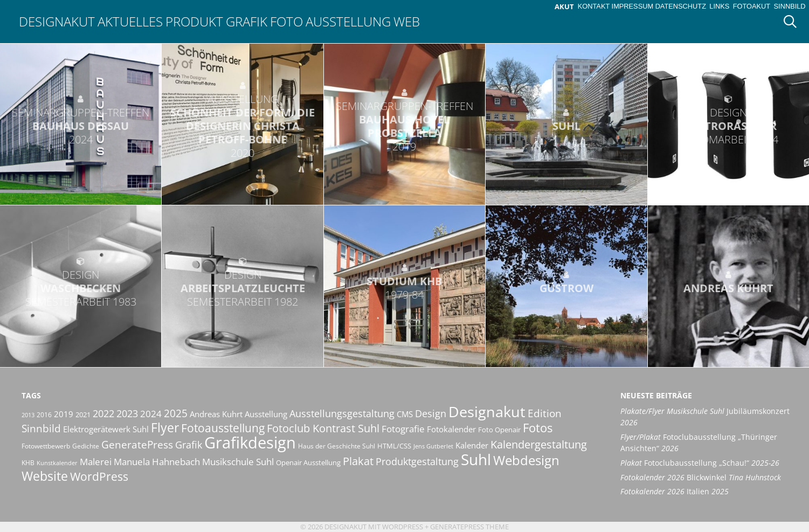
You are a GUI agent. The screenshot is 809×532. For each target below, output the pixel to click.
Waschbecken (81, 288)
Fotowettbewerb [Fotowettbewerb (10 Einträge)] (46, 446)
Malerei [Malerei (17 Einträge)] (96, 462)
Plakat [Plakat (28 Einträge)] (358, 461)
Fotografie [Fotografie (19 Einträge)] (403, 429)
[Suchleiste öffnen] (794, 22)
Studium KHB (405, 288)
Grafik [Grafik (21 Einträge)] (189, 445)
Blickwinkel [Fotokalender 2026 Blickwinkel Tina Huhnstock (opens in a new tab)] (701, 477)
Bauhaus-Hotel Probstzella (405, 126)
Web (407, 21)
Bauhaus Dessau (81, 126)
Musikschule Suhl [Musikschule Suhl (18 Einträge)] (238, 462)
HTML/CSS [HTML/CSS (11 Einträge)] (394, 446)
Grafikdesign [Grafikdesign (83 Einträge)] (250, 443)
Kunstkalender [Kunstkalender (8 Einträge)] (57, 463)
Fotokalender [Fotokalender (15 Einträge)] (451, 429)
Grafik (247, 21)
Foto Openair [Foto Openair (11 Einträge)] (499, 430)
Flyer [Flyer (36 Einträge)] (165, 428)
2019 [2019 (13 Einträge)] (64, 414)
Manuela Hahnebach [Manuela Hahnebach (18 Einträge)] (157, 462)
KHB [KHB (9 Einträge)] (28, 463)
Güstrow (566, 288)
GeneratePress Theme (469, 527)
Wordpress (403, 527)
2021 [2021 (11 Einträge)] (83, 414)
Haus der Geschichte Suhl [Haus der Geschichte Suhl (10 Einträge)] (337, 446)
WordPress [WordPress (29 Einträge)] (99, 476)
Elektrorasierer (728, 126)
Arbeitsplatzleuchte (242, 288)
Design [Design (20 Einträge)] (431, 413)
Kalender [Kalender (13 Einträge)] (472, 445)
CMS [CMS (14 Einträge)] (405, 414)
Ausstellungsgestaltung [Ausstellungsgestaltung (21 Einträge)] (342, 413)
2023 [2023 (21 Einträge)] (127, 413)
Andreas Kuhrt (728, 288)
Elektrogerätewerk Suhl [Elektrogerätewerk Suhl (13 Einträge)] (106, 429)
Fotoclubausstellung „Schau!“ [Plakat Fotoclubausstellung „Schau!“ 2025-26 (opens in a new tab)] (700, 463)
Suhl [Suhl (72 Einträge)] (476, 459)
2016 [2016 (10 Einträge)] (44, 415)
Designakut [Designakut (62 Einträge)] (487, 412)
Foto (286, 21)
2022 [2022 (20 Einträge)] (103, 413)
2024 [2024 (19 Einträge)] (151, 413)
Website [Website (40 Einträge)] (45, 476)
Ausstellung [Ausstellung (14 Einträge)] (266, 414)
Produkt (194, 21)
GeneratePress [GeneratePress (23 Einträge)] (137, 445)
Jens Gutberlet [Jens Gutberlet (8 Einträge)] (433, 446)
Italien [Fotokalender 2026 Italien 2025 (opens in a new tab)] (675, 491)
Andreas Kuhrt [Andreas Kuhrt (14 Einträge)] (216, 414)
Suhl (566, 126)
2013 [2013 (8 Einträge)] (28, 415)
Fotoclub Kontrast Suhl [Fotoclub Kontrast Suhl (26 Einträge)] (323, 428)
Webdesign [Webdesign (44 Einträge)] (526, 460)
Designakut (57, 21)
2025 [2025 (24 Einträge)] (176, 413)
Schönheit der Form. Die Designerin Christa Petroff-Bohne (242, 126)
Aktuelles (130, 21)
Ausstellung (348, 21)
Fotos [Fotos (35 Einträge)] (538, 428)
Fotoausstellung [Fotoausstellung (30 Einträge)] (223, 428)
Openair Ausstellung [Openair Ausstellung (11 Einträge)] (308, 462)
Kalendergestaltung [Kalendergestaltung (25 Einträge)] (539, 444)
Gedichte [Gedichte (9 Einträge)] (86, 446)
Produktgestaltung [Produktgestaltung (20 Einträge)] (417, 461)
